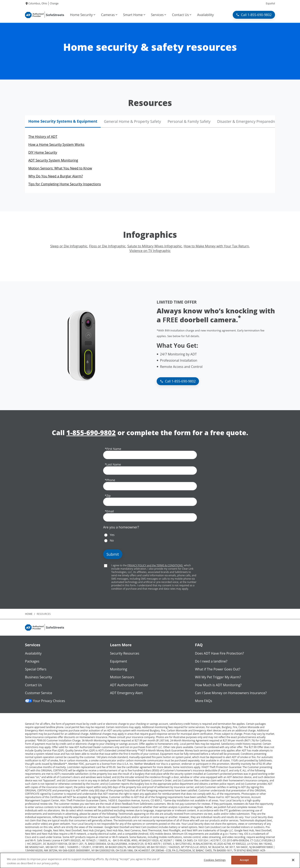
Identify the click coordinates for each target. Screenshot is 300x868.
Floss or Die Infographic (107, 246)
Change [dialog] (54, 3)
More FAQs (204, 701)
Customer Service (39, 693)
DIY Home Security (43, 152)
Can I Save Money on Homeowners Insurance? (231, 693)
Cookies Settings (215, 860)
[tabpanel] (150, 160)
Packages (32, 661)
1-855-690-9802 (91, 433)
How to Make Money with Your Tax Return (216, 246)
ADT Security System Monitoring (53, 160)
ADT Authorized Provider (129, 685)
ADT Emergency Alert (126, 693)
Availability (33, 653)
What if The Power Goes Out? (218, 669)
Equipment (119, 661)
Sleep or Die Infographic (69, 246)
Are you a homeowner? (121, 527)
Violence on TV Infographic (150, 251)
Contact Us (33, 685)
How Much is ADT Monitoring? (218, 685)
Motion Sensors (122, 677)
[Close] (293, 860)
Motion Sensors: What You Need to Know (60, 168)
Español (270, 3)
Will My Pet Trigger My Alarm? (218, 677)
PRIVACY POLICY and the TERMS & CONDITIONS (155, 565)
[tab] (63, 121)
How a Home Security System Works (56, 144)
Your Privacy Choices (45, 701)
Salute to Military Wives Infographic (155, 246)
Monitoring (119, 669)
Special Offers (36, 669)
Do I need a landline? (211, 661)
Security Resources (125, 653)
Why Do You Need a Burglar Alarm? (56, 176)
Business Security (39, 677)
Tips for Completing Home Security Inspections (65, 184)
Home (29, 614)
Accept (244, 860)
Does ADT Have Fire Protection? (219, 653)
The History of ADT (43, 137)
